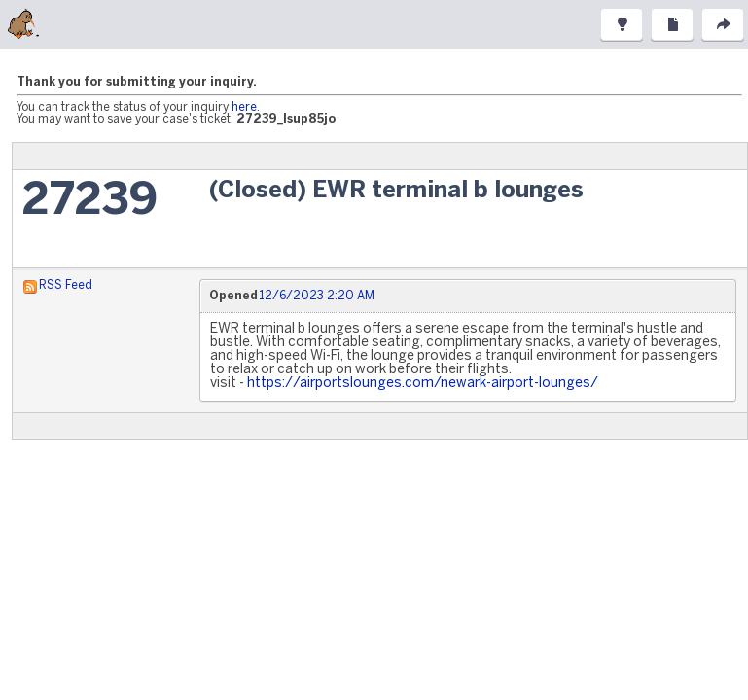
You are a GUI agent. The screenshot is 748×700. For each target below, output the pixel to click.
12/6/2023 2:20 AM (317, 296)
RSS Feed (66, 285)
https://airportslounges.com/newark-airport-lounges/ (423, 384)
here (244, 107)
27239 (90, 202)
